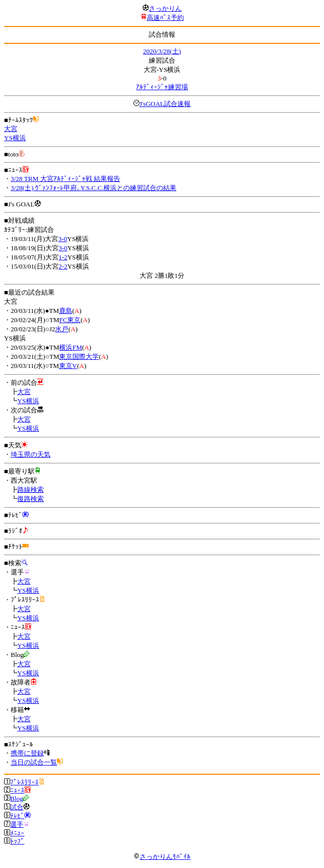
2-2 (63, 266)
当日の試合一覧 (34, 762)
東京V (68, 366)
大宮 (11, 129)
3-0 (62, 239)
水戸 (62, 329)
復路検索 (31, 499)
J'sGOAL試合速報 (165, 104)
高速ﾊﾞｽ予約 (165, 18)
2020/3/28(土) (162, 51)
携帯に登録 (27, 753)
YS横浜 (15, 138)
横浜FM (71, 347)
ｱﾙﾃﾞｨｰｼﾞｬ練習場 (162, 87)
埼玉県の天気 (31, 454)
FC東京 (70, 320)
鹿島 (66, 311)
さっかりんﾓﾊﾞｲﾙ (162, 857)
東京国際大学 (79, 357)
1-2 (63, 257)
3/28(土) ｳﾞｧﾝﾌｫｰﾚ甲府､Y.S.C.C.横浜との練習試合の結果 (93, 188)
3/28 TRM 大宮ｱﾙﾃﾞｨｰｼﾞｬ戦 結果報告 (65, 179)
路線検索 (31, 490)
